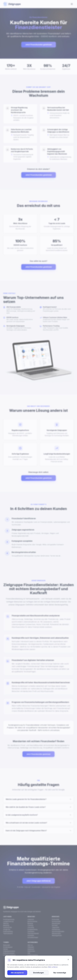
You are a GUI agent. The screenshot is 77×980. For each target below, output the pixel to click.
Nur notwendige (60, 973)
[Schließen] (68, 960)
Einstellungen (38, 973)
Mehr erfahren (53, 967)
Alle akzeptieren (17, 973)
